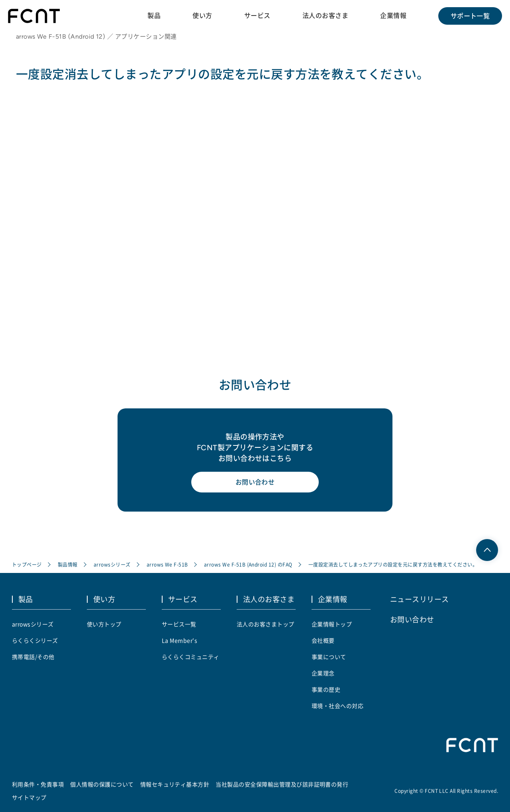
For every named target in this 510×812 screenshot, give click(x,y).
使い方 (202, 16)
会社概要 (323, 640)
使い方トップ (104, 624)
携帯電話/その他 (33, 657)
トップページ (27, 564)
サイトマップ (29, 797)
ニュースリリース (420, 599)
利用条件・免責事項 (38, 784)
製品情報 (68, 564)
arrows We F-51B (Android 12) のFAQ (248, 564)
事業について (329, 657)
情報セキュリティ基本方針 (175, 784)
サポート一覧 (470, 16)
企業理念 (323, 673)
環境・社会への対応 (337, 706)
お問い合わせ (255, 482)
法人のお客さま (325, 16)
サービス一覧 (179, 624)
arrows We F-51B (167, 564)
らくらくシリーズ (35, 640)
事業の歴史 (326, 689)
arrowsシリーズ (112, 564)
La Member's (179, 640)
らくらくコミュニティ (191, 657)
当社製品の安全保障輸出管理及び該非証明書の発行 (282, 784)
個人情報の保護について (102, 784)
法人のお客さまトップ (266, 624)
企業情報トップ (332, 624)
